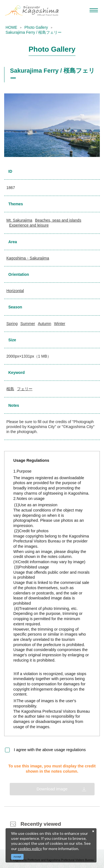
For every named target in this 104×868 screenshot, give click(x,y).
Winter (60, 324)
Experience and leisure (29, 225)
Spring (12, 324)
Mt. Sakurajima (19, 220)
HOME (11, 27)
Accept (17, 857)
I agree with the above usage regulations (50, 750)
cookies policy (30, 849)
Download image (52, 789)
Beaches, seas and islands (58, 220)
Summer (28, 324)
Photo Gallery (36, 27)
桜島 (10, 389)
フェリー (25, 389)
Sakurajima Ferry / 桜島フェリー (34, 32)
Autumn (44, 324)
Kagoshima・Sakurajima (28, 258)
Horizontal (15, 291)
